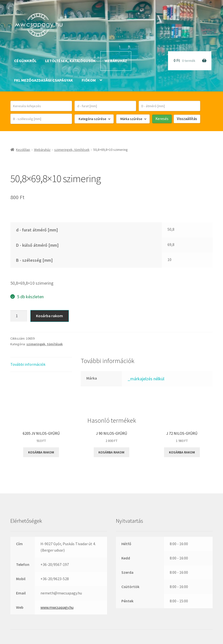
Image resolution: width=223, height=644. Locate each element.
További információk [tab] (28, 364)
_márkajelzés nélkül (146, 379)
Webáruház (116, 61)
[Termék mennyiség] (19, 316)
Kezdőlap (23, 150)
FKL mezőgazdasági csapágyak (44, 80)
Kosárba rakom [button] (41, 452)
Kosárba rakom (49, 316)
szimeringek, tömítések (72, 150)
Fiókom (89, 80)
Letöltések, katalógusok (70, 61)
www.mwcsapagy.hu (57, 607)
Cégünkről (25, 61)
